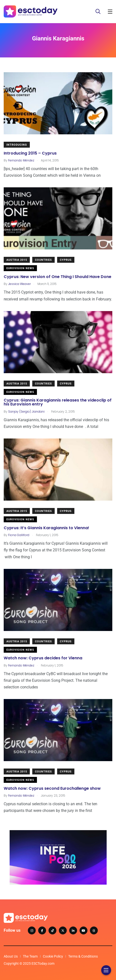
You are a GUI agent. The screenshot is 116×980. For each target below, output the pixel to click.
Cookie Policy (53, 956)
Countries (43, 260)
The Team (30, 956)
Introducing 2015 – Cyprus (30, 153)
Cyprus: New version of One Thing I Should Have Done (58, 277)
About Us (11, 956)
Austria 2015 (17, 260)
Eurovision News (20, 268)
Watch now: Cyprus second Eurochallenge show (52, 788)
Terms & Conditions (83, 956)
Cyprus (66, 260)
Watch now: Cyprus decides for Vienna (43, 658)
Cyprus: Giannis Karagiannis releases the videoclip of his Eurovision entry (58, 402)
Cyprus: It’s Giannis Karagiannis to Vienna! (46, 528)
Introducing (17, 145)
